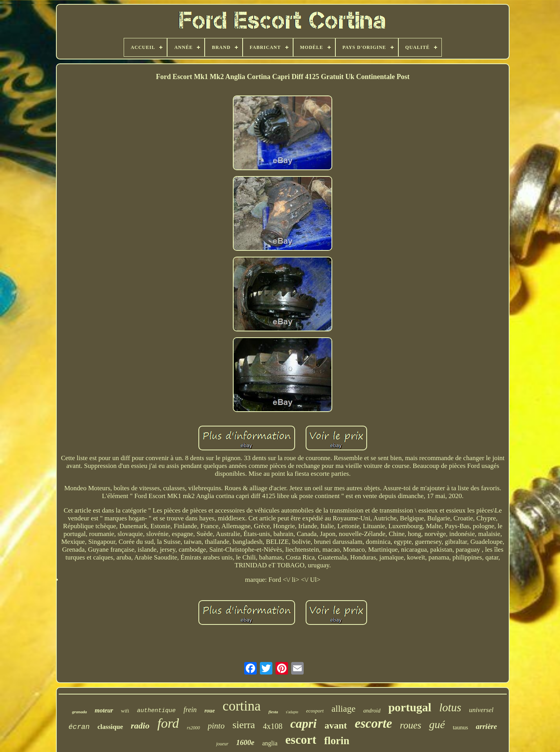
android (372, 711)
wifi (125, 711)
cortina (242, 706)
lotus (450, 707)
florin (337, 741)
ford (168, 723)
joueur (222, 744)
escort (301, 740)
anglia (270, 743)
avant (336, 725)
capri (304, 723)
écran (79, 727)
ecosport (315, 711)
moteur (104, 710)
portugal (410, 707)
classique (110, 727)
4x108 (273, 726)
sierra (244, 725)
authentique (156, 711)
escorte (374, 723)
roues (411, 725)
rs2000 (193, 728)
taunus (460, 727)
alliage (343, 709)
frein (190, 710)
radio (140, 726)
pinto (216, 726)
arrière (486, 726)
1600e (245, 742)
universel (481, 710)
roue (209, 711)
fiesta (273, 712)
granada (79, 712)
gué (437, 724)
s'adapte (292, 712)
